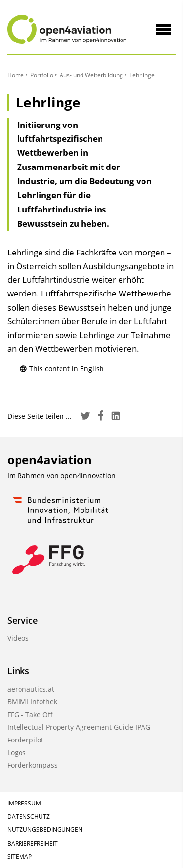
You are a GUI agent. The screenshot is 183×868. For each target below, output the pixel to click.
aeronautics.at (31, 689)
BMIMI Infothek (32, 702)
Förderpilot (25, 740)
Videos (18, 638)
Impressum (24, 803)
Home (16, 75)
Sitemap (20, 857)
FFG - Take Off (30, 714)
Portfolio (42, 75)
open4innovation (88, 476)
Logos (17, 752)
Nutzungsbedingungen (45, 830)
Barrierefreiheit (32, 843)
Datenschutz (29, 816)
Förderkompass (32, 765)
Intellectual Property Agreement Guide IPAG (79, 727)
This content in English (62, 369)
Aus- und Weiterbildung (91, 75)
